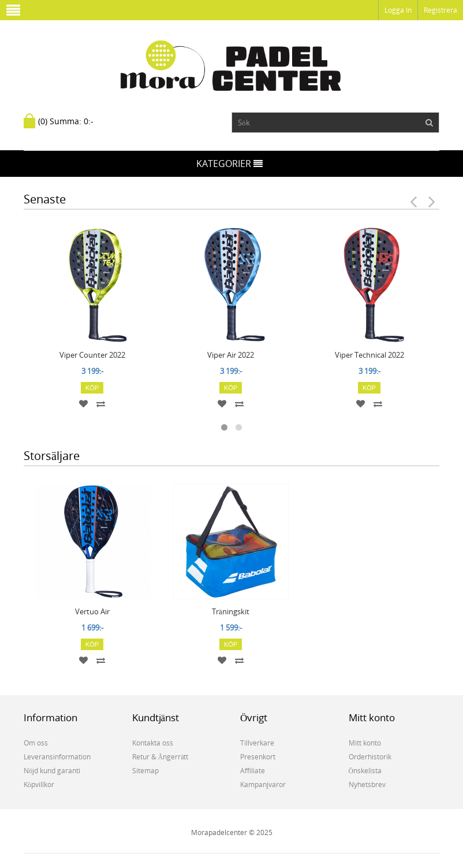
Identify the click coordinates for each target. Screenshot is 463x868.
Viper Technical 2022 (369, 355)
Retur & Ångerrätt (160, 757)
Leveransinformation (57, 757)
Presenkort (258, 757)
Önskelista (365, 771)
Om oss (36, 743)
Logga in (398, 10)
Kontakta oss (153, 743)
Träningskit (231, 611)
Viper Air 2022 (231, 355)
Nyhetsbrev (367, 784)
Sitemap (145, 771)
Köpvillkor (39, 784)
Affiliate (253, 771)
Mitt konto (365, 743)
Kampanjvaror (263, 784)
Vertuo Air (92, 611)
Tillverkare (257, 743)
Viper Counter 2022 (92, 355)
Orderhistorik (370, 757)
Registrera (440, 10)
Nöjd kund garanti (52, 771)
